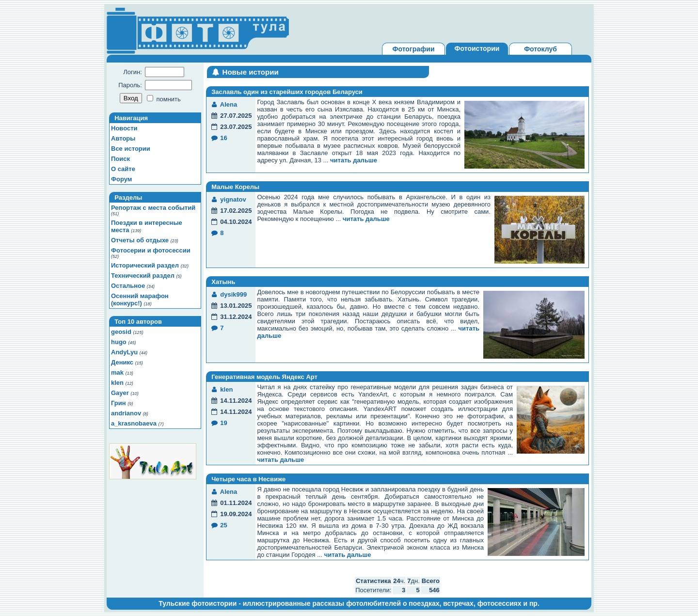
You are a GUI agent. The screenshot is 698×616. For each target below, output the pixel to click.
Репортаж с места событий (153, 208)
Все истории (131, 149)
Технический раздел (143, 276)
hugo (119, 342)
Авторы (123, 138)
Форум (121, 179)
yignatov (228, 199)
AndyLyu (124, 352)
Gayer (120, 393)
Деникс (122, 362)
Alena (224, 104)
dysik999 (229, 294)
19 (219, 423)
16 (219, 138)
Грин (119, 403)
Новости (124, 128)
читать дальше (354, 160)
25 (219, 525)
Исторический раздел (145, 265)
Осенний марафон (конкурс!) (140, 300)
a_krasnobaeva (134, 423)
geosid (121, 332)
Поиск (120, 159)
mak (117, 372)
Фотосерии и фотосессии (151, 250)
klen (117, 383)
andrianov (126, 413)
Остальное (128, 286)
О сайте (123, 169)
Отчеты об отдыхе (140, 240)
